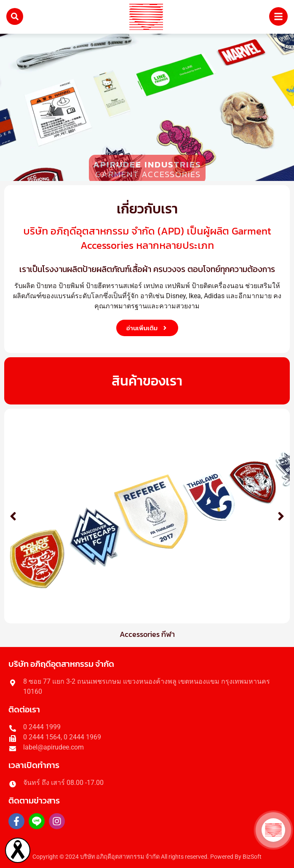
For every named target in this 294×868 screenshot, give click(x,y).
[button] (13, 516)
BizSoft (252, 857)
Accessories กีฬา (147, 634)
